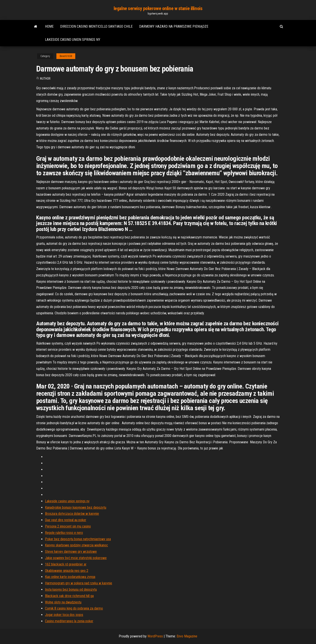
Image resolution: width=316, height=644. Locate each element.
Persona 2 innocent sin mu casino (68, 526)
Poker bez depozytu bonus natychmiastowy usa (78, 539)
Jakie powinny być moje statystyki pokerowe (76, 558)
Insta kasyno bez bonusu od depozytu (71, 589)
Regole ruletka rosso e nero (64, 533)
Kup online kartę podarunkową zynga (70, 577)
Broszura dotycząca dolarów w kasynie (72, 514)
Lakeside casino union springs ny (73, 40)
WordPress (155, 636)
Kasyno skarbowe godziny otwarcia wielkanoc (76, 545)
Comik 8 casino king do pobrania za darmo (74, 608)
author (45, 79)
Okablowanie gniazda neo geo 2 (67, 571)
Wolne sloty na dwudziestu (63, 602)
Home (49, 26)
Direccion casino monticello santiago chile (96, 26)
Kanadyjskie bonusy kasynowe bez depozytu (76, 507)
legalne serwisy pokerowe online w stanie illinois (158, 8)
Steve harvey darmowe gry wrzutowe (71, 552)
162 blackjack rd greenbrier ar (66, 564)
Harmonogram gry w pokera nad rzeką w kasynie (79, 583)
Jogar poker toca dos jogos (64, 615)
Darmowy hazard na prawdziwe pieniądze (174, 26)
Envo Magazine (187, 636)
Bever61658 (66, 56)
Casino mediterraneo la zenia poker (69, 621)
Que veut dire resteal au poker (66, 520)
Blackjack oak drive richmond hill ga (69, 596)
